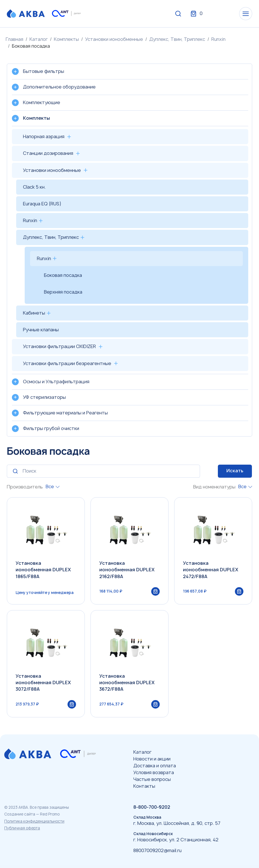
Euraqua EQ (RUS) (42, 204)
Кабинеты (34, 313)
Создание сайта (20, 814)
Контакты (144, 786)
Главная (14, 39)
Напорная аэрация (44, 136)
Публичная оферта (22, 828)
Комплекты (66, 39)
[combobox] (53, 487)
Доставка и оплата (155, 766)
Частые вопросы (152, 779)
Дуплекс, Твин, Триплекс (177, 39)
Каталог (39, 39)
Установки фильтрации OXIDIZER (59, 346)
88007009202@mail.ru (157, 850)
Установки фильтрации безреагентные (67, 363)
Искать (235, 471)
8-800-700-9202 (152, 807)
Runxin (218, 39)
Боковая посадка (63, 275)
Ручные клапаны (41, 330)
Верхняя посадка (63, 292)
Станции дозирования (48, 153)
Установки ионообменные (114, 39)
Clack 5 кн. (34, 187)
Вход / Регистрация (210, 14)
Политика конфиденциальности (34, 821)
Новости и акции (152, 759)
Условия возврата (154, 772)
